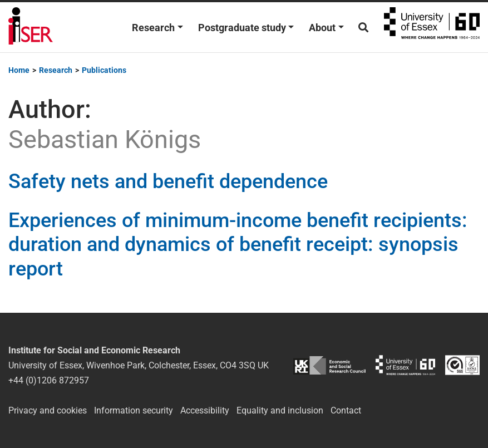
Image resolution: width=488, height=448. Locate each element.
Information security (134, 410)
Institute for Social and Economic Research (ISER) (31, 27)
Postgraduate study (242, 28)
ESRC (329, 365)
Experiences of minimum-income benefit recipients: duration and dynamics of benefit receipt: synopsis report (238, 244)
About (322, 28)
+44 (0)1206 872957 (49, 380)
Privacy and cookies (48, 410)
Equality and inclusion (280, 410)
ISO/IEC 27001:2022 (462, 365)
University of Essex (432, 27)
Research (153, 28)
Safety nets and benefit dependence (168, 181)
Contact (346, 410)
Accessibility (205, 410)
